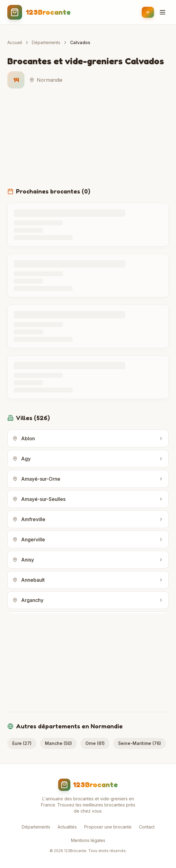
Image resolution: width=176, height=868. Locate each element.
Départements (46, 42)
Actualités (67, 827)
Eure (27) (22, 743)
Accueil (15, 42)
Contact (147, 827)
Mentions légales (88, 840)
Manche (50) (58, 743)
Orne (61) (95, 743)
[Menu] (163, 12)
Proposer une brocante (108, 827)
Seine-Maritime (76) (140, 743)
